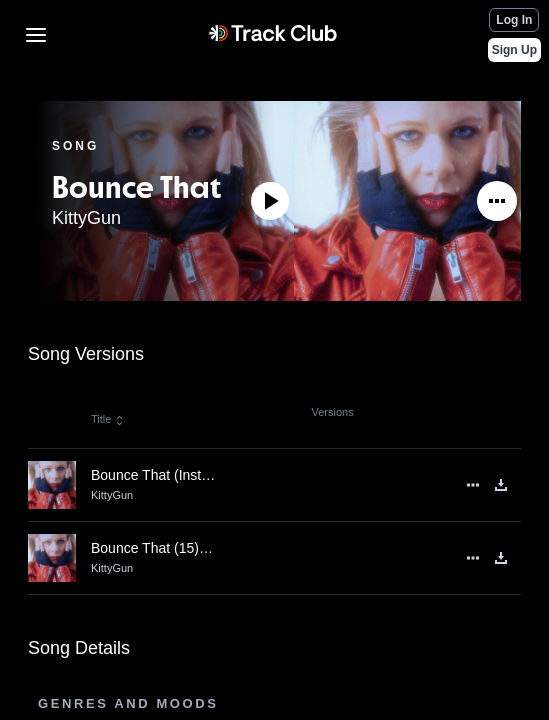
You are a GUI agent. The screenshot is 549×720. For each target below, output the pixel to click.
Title (108, 419)
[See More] (497, 201)
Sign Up (514, 50)
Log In (514, 20)
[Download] (501, 485)
